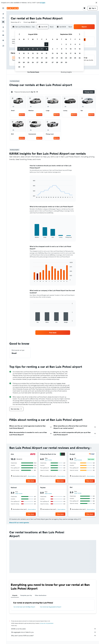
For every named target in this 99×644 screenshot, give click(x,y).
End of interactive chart (32, 197)
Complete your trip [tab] (26, 595)
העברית (43, 3)
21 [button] (42, 58)
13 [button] (37, 53)
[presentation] (91, 448)
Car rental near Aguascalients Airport (51, 607)
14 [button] (42, 53)
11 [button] (28, 53)
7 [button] (42, 49)
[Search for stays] (3, 18)
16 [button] (19, 58)
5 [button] (33, 49)
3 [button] (24, 49)
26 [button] (33, 62)
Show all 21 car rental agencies (19, 523)
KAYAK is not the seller (54, 629)
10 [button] (24, 53)
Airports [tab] (15, 595)
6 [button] (37, 49)
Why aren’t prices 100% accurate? (54, 636)
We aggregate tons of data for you (54, 632)
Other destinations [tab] (41, 595)
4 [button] (28, 49)
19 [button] (33, 58)
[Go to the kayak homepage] (13, 8)
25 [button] (28, 62)
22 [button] (46, 58)
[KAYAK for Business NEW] (3, 35)
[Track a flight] (3, 31)
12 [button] (33, 53)
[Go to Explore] (3, 27)
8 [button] (46, 49)
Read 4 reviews (78, 460)
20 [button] (37, 58)
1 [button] (46, 44)
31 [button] (24, 67)
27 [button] (37, 62)
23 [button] (19, 62)
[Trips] (3, 40)
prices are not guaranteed (47, 623)
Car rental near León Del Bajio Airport (24, 607)
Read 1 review (48, 460)
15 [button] (46, 53)
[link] (53, 333)
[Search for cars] (3, 22)
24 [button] (24, 62)
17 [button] (24, 58)
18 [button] (28, 58)
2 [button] (19, 49)
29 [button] (46, 62)
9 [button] (19, 53)
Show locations (32, 476)
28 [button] (42, 62)
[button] (96, 3)
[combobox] (16, 22)
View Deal (22, 115)
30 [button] (19, 67)
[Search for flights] (3, 14)
